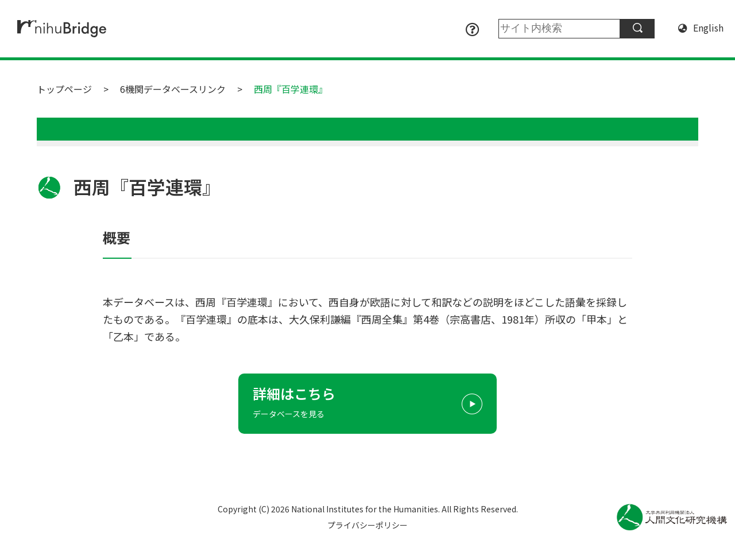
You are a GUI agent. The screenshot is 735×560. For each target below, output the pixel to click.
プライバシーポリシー (367, 525)
